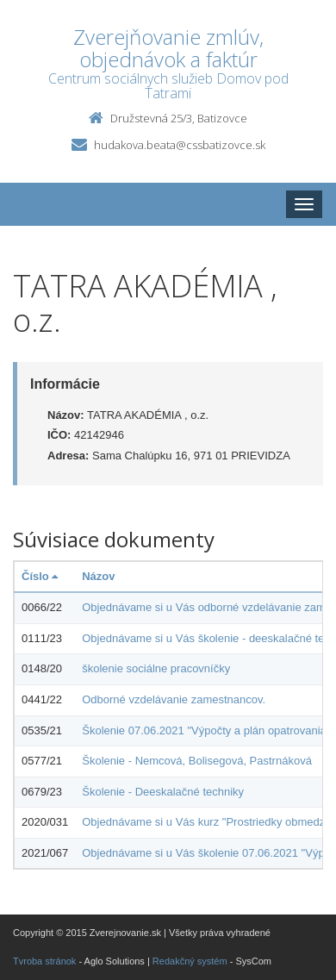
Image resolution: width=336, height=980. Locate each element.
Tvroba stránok (44, 961)
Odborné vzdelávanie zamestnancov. (174, 699)
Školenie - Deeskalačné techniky (163, 792)
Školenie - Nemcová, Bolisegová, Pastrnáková (197, 761)
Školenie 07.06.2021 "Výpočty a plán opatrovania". (208, 730)
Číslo (40, 576)
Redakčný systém (190, 961)
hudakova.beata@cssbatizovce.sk (180, 145)
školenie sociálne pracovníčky (156, 668)
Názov (98, 576)
